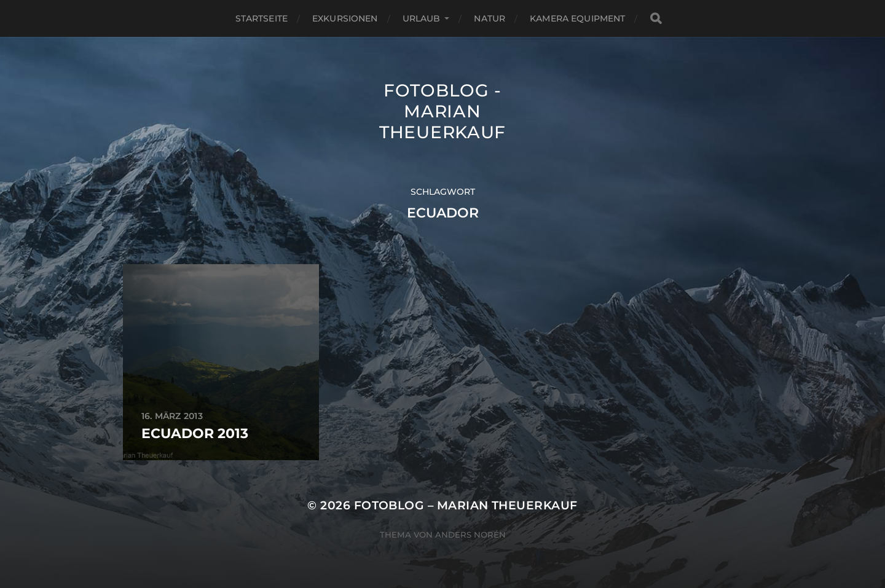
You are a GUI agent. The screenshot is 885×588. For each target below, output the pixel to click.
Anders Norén (470, 535)
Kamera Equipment (577, 18)
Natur (490, 18)
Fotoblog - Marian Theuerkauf (442, 111)
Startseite (262, 18)
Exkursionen (345, 18)
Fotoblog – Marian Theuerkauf (466, 505)
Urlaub (422, 18)
